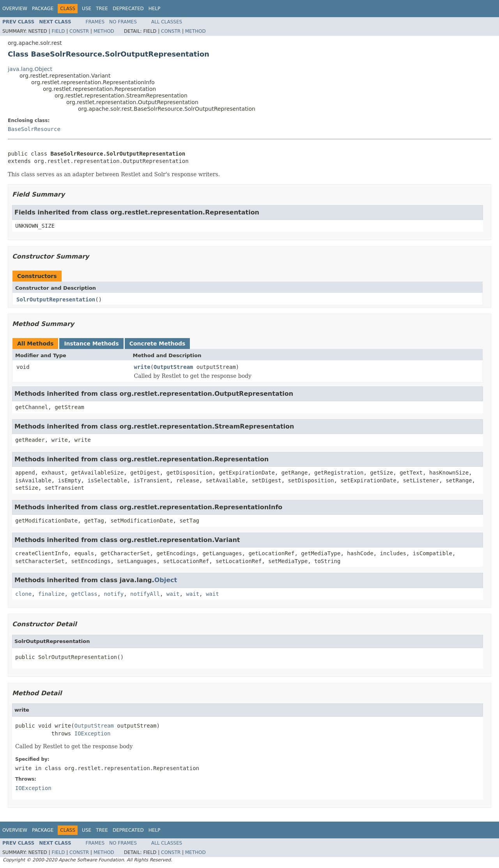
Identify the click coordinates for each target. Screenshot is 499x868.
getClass (84, 594)
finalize (51, 594)
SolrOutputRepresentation (56, 299)
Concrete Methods (157, 344)
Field (58, 31)
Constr (79, 31)
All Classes (167, 22)
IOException (93, 733)
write (142, 367)
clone (23, 594)
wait (173, 594)
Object (166, 580)
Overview (15, 9)
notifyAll (145, 594)
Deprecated (128, 9)
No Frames (123, 22)
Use (87, 9)
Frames (95, 22)
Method (104, 31)
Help (155, 9)
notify (114, 594)
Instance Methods (91, 344)
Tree (102, 9)
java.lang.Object (30, 69)
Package (43, 9)
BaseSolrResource (34, 129)
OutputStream (173, 367)
